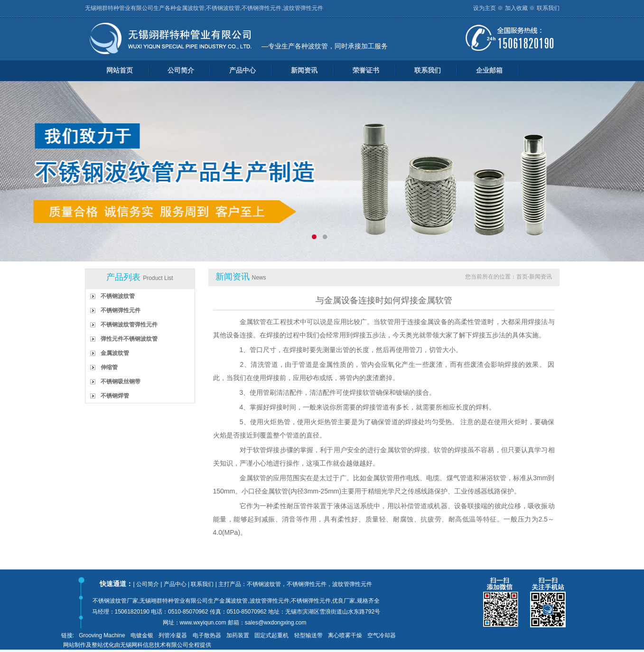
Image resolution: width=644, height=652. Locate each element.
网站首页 (120, 70)
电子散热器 (207, 635)
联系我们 (548, 8)
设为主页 (485, 8)
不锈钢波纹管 (118, 296)
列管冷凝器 (173, 635)
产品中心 (243, 70)
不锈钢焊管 (115, 396)
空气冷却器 (382, 635)
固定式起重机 (271, 635)
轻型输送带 (308, 635)
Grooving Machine (102, 635)
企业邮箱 (489, 70)
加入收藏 (516, 8)
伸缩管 (109, 367)
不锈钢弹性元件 (121, 310)
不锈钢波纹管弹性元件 (129, 325)
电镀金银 (142, 635)
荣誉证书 (366, 70)
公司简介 (181, 70)
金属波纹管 (115, 353)
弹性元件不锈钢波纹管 (129, 339)
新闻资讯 (304, 70)
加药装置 (238, 635)
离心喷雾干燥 (345, 635)
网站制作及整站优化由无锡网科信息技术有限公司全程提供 (137, 645)
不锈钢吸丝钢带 (121, 382)
